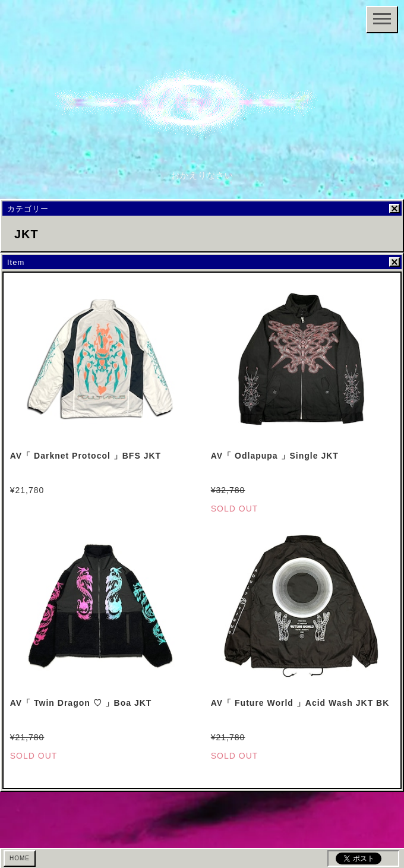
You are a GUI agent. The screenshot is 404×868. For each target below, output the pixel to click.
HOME (20, 858)
